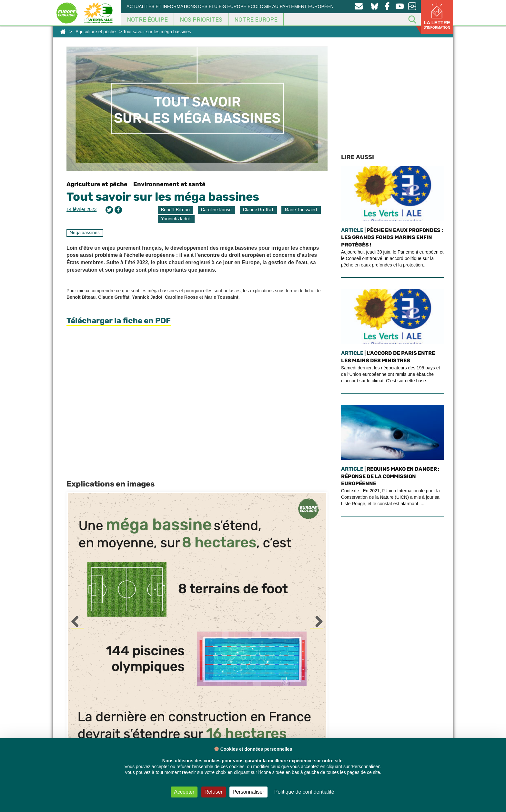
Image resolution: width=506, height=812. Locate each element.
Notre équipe (147, 20)
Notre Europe (256, 20)
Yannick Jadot (176, 219)
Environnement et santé (169, 184)
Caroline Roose (216, 210)
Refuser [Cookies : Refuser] (214, 792)
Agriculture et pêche (96, 32)
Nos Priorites (201, 20)
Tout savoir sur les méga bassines (163, 197)
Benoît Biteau (175, 210)
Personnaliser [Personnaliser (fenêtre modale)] (248, 792)
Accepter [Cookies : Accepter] (184, 792)
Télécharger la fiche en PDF (119, 321)
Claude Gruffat (258, 210)
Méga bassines (85, 233)
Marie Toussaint (301, 210)
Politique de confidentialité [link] (304, 792)
